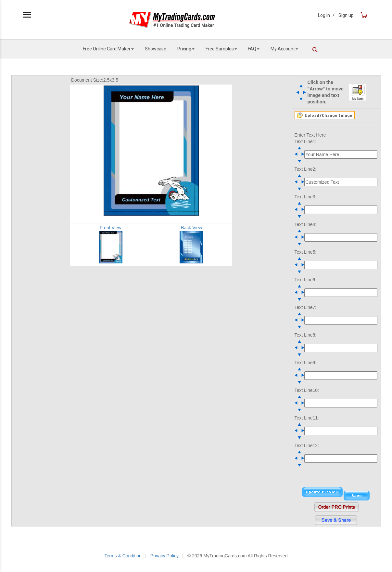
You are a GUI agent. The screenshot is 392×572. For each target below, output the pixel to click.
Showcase (156, 49)
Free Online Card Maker (108, 49)
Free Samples (221, 49)
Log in (326, 15)
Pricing (186, 49)
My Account (284, 49)
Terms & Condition (123, 556)
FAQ (254, 49)
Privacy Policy (164, 556)
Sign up (346, 15)
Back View (191, 228)
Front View (111, 228)
